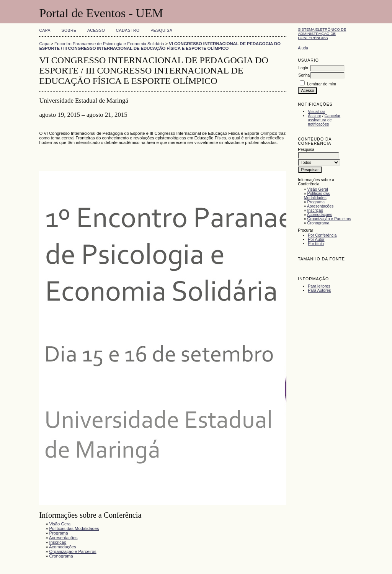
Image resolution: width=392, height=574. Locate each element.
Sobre (69, 30)
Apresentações (320, 206)
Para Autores (319, 290)
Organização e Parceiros (329, 219)
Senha (304, 75)
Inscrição (315, 210)
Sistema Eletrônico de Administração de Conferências (322, 34)
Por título (316, 244)
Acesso (96, 30)
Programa (316, 202)
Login (303, 68)
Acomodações (320, 215)
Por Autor (316, 240)
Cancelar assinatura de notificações (324, 120)
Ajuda (303, 48)
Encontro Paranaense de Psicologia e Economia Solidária (109, 44)
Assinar (314, 116)
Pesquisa (161, 30)
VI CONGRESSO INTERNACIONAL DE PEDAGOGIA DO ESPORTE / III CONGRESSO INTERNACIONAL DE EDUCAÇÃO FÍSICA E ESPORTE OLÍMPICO (160, 46)
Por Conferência (322, 235)
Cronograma (318, 223)
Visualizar (316, 112)
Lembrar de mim (322, 84)
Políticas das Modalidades (317, 196)
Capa (45, 30)
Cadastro (128, 30)
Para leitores (319, 286)
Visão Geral (318, 189)
